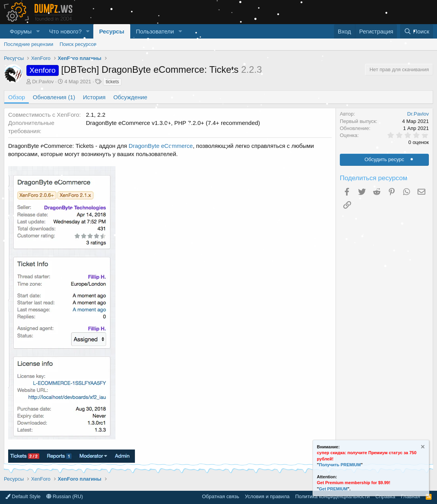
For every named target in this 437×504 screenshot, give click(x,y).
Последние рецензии (29, 44)
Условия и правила (267, 496)
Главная (410, 496)
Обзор (17, 97)
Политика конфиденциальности (332, 496)
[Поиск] (417, 31)
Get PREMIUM (333, 489)
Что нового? (65, 31)
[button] (38, 31)
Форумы (21, 31)
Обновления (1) (54, 97)
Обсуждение (130, 97)
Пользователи (155, 31)
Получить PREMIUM (340, 465)
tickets (112, 82)
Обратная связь (220, 496)
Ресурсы (112, 31)
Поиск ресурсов (78, 44)
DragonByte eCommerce (161, 146)
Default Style (23, 496)
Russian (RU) (65, 496)
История (94, 97)
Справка (385, 496)
